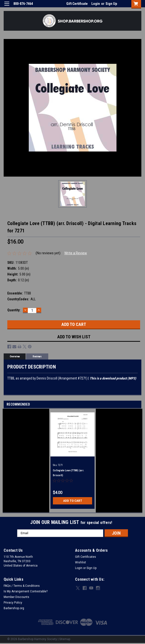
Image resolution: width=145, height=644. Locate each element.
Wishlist (81, 562)
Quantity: (14, 310)
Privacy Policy (13, 603)
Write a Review (76, 253)
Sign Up (111, 4)
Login (96, 4)
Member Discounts (16, 597)
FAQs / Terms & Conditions (22, 586)
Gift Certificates (86, 557)
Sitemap (65, 639)
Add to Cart (72, 501)
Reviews (37, 356)
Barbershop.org (14, 608)
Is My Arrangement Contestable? (26, 591)
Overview (15, 356)
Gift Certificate (77, 4)
